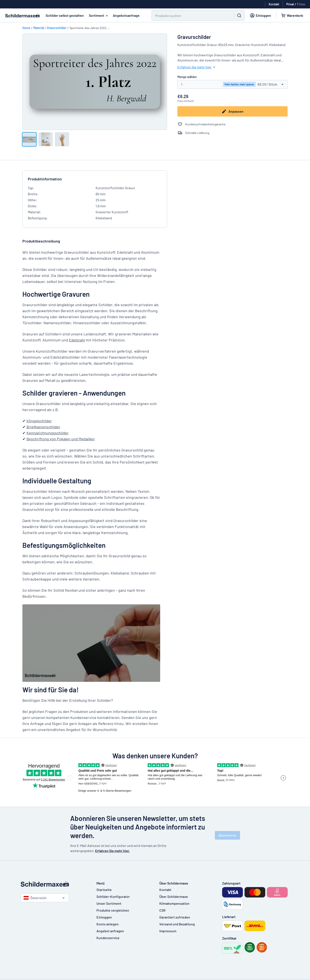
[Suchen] (190, 15)
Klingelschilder (39, 421)
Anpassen (232, 111)
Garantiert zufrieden (175, 917)
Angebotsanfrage (126, 15)
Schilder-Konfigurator (113, 896)
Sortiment (99, 15)
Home (26, 28)
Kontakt (165, 890)
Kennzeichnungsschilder (48, 433)
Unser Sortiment (109, 903)
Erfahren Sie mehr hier (197, 67)
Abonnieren (227, 835)
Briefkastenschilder (43, 427)
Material (39, 28)
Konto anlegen (108, 924)
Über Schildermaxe (174, 896)
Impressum (168, 931)
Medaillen (87, 439)
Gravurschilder (57, 28)
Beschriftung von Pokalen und (53, 439)
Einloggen (104, 917)
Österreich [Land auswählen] (35, 898)
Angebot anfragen (110, 931)
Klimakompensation (174, 903)
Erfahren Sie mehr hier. (112, 851)
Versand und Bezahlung (177, 924)
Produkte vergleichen (113, 910)
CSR (162, 910)
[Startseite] (54, 884)
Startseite (104, 890)
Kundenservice (108, 938)
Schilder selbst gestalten (65, 15)
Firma (301, 4)
